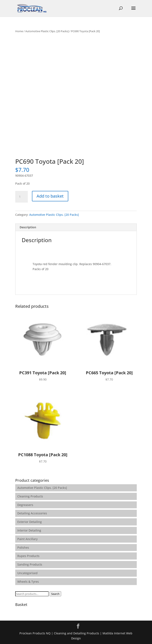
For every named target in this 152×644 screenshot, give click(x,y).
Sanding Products (30, 564)
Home (19, 31)
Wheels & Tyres (28, 582)
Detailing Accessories (32, 513)
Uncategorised (27, 573)
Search (55, 594)
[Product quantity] (22, 197)
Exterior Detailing (30, 522)
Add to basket (50, 196)
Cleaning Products (30, 496)
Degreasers (25, 505)
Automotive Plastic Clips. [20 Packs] (47, 31)
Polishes (23, 548)
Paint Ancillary (27, 539)
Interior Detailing (29, 530)
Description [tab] (28, 227)
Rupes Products (28, 556)
